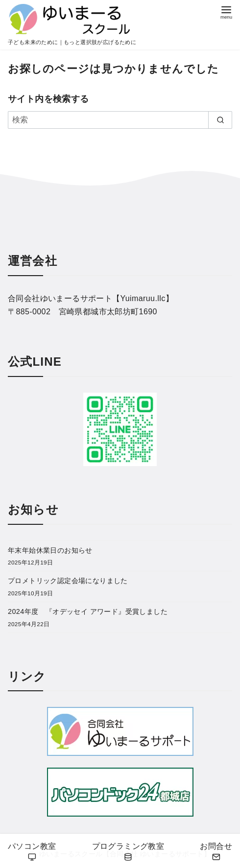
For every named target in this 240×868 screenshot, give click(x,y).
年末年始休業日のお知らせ (50, 550)
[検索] (120, 120)
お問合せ (216, 852)
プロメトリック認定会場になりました (68, 581)
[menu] (226, 12)
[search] (220, 120)
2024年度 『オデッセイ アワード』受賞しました (88, 611)
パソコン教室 (32, 852)
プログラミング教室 (128, 852)
